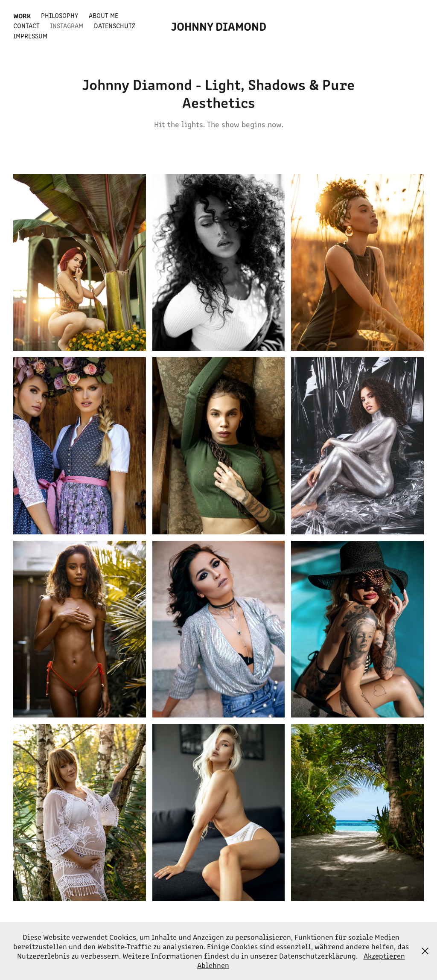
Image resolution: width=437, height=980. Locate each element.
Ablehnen (213, 965)
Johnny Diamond (219, 26)
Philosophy (60, 15)
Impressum (30, 36)
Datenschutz (115, 25)
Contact (26, 25)
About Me (103, 15)
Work (22, 15)
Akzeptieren (384, 956)
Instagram (67, 25)
